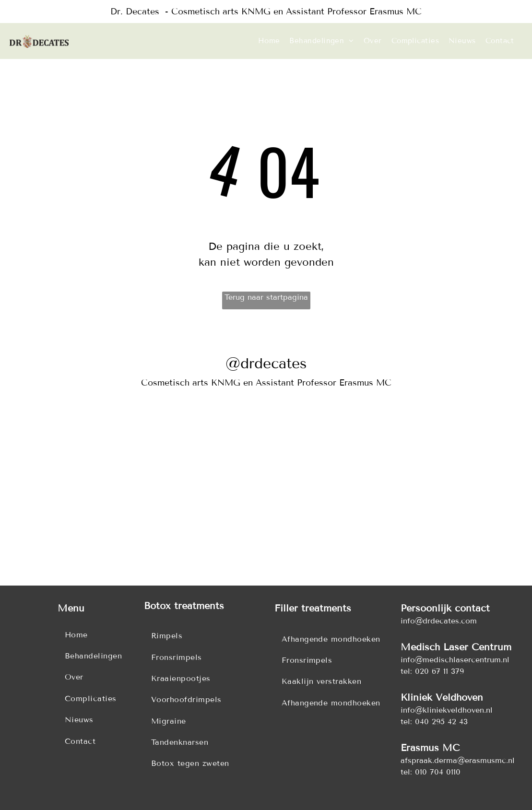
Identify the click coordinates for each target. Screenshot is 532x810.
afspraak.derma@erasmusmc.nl (458, 760)
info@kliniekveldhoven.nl (447, 710)
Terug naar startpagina (266, 297)
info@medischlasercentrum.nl (455, 660)
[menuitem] (269, 41)
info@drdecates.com (439, 621)
